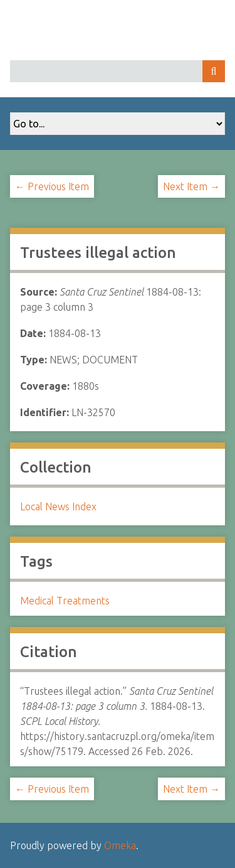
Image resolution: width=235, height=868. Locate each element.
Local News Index (58, 506)
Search (214, 71)
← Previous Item (52, 186)
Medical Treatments (65, 601)
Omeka (120, 845)
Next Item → (191, 186)
